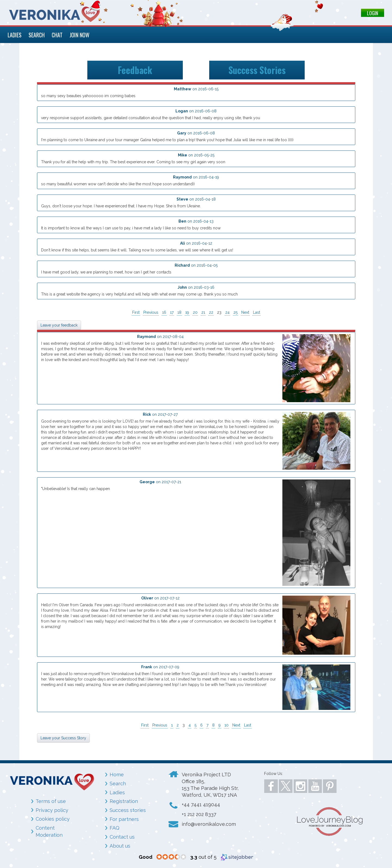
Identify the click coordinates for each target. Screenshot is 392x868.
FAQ (115, 828)
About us (120, 846)
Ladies (117, 792)
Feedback (135, 70)
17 (172, 312)
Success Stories (257, 70)
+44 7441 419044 (201, 804)
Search (118, 784)
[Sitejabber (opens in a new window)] (237, 857)
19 (187, 312)
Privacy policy (52, 810)
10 (226, 725)
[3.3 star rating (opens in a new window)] (171, 857)
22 (211, 312)
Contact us (122, 837)
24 (227, 312)
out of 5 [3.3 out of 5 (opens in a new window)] (203, 857)
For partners (124, 819)
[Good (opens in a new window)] (146, 857)
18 (179, 312)
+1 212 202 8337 (199, 814)
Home (117, 775)
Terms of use (51, 801)
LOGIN (373, 13)
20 (195, 312)
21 (203, 312)
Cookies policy (53, 819)
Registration (124, 801)
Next (245, 312)
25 (235, 312)
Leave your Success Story (63, 738)
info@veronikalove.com (209, 824)
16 (164, 312)
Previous (151, 312)
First (136, 312)
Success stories (128, 810)
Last (257, 312)
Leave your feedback (59, 325)
